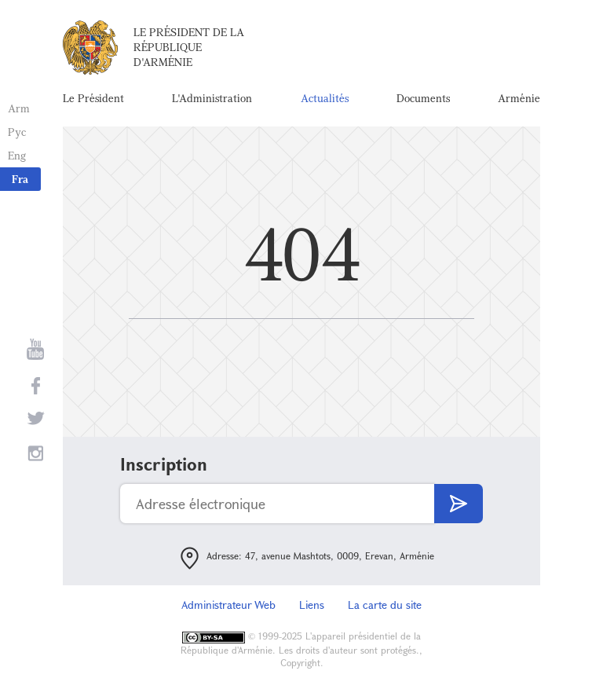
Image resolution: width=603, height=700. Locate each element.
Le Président (93, 98)
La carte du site (385, 605)
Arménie (519, 98)
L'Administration (212, 98)
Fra (20, 179)
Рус (17, 132)
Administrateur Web (228, 605)
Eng (17, 155)
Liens (312, 605)
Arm (19, 108)
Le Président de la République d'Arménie (189, 47)
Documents (423, 98)
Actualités (325, 98)
